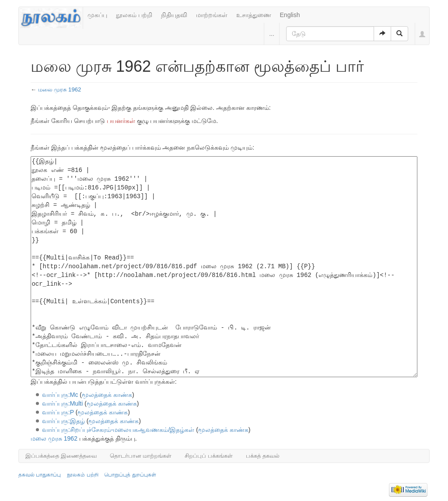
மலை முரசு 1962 (60, 89)
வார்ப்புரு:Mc (60, 395)
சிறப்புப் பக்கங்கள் (209, 456)
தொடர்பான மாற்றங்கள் (141, 456)
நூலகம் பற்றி (134, 15)
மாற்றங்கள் (212, 15)
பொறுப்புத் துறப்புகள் (130, 475)
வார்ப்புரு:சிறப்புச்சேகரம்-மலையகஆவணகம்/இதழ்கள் (118, 430)
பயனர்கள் (121, 121)
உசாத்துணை (254, 15)
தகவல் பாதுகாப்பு (40, 475)
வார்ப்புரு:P (58, 412)
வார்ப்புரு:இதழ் (63, 421)
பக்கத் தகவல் (263, 456)
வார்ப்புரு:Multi (62, 403)
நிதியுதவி (174, 15)
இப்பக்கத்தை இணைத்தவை (61, 456)
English (290, 15)
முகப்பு (97, 15)
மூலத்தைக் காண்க (107, 395)
